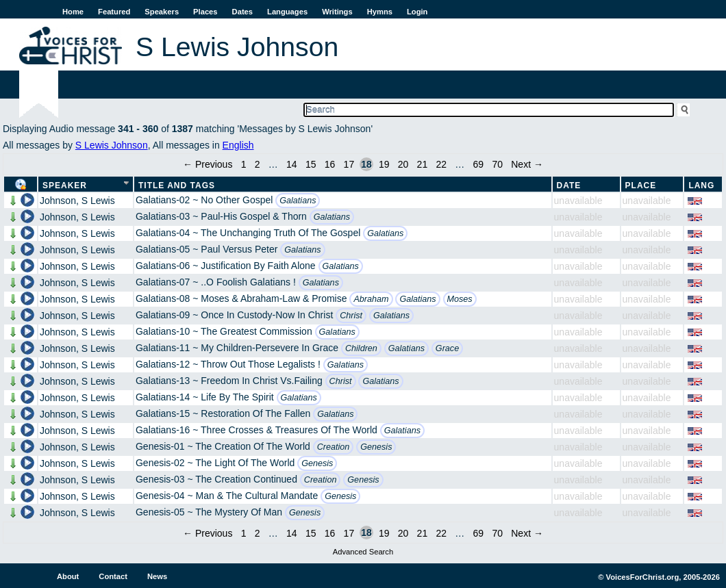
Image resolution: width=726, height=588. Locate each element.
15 (311, 164)
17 (349, 164)
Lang (701, 186)
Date (569, 186)
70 (497, 164)
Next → (527, 164)
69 (479, 164)
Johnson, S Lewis (77, 201)
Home (73, 12)
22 (441, 164)
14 (292, 164)
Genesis (376, 447)
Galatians (298, 201)
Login (417, 12)
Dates (242, 12)
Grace (447, 348)
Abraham (371, 299)
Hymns (380, 12)
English (238, 145)
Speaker (65, 186)
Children (361, 348)
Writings (337, 12)
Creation (334, 447)
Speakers (162, 12)
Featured (114, 12)
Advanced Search (363, 552)
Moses (460, 299)
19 (384, 164)
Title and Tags (177, 186)
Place (641, 186)
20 (403, 164)
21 (423, 164)
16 (330, 164)
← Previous (208, 164)
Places (205, 12)
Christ (351, 316)
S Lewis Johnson (112, 145)
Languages (287, 12)
